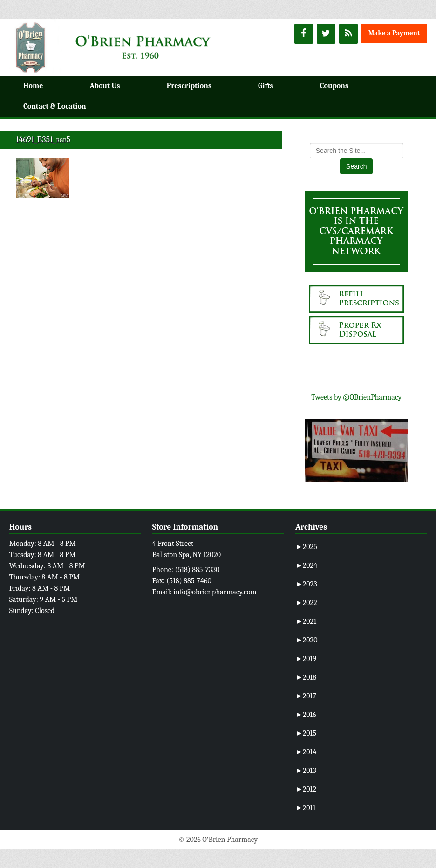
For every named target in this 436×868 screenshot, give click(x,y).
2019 (306, 659)
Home (33, 86)
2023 (306, 584)
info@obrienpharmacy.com (215, 592)
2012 (306, 789)
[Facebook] (304, 34)
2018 (306, 677)
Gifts (266, 86)
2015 (306, 733)
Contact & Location (55, 106)
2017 (306, 696)
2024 (306, 565)
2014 (306, 752)
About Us (105, 86)
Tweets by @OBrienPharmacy (356, 397)
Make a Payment (394, 33)
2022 (306, 603)
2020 (307, 640)
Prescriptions (189, 86)
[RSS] (348, 34)
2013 (306, 771)
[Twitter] (326, 34)
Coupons (334, 86)
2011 (305, 808)
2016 (306, 715)
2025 (306, 547)
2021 (306, 621)
